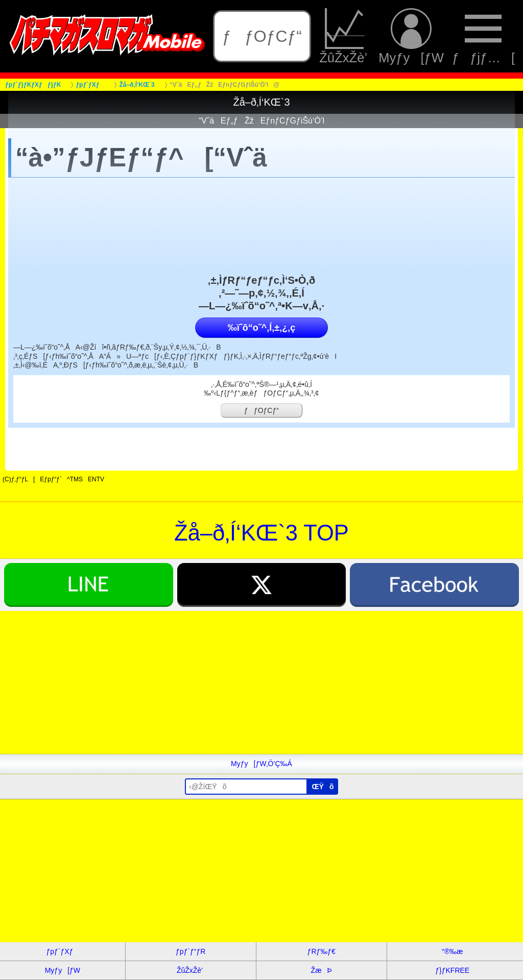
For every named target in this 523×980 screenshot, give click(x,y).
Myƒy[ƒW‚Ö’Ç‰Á (261, 764)
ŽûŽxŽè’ (345, 36)
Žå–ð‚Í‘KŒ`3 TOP (261, 533)
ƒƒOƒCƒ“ (262, 36)
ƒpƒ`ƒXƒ (62, 951)
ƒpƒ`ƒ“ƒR (191, 951)
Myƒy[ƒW (411, 36)
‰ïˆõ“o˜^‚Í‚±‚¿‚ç (261, 328)
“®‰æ (452, 951)
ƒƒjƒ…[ (483, 36)
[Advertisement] (261, 682)
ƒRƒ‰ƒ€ (322, 951)
